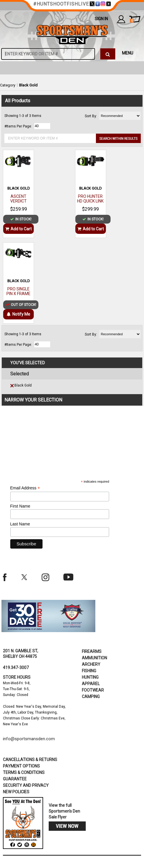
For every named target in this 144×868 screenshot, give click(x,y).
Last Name (20, 524)
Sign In (101, 19)
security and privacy (26, 785)
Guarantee (15, 779)
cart (132, 21)
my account (121, 19)
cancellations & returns (30, 760)
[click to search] (108, 54)
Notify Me (18, 314)
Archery (91, 664)
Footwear (93, 690)
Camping (91, 697)
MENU (128, 53)
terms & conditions (24, 772)
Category (8, 85)
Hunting (90, 677)
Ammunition (94, 658)
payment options (21, 766)
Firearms (92, 651)
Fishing (89, 671)
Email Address (25, 488)
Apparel (91, 684)
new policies (16, 792)
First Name (20, 506)
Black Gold (28, 85)
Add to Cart (18, 229)
